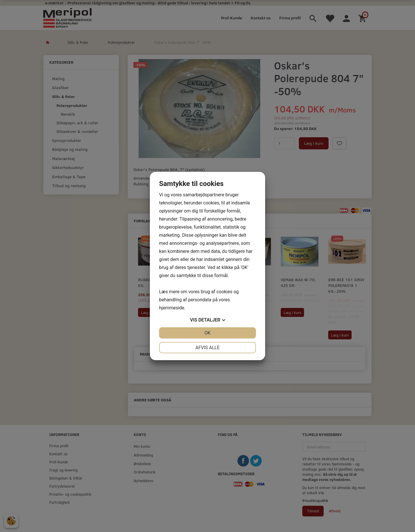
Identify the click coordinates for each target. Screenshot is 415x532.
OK (207, 333)
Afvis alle (207, 348)
